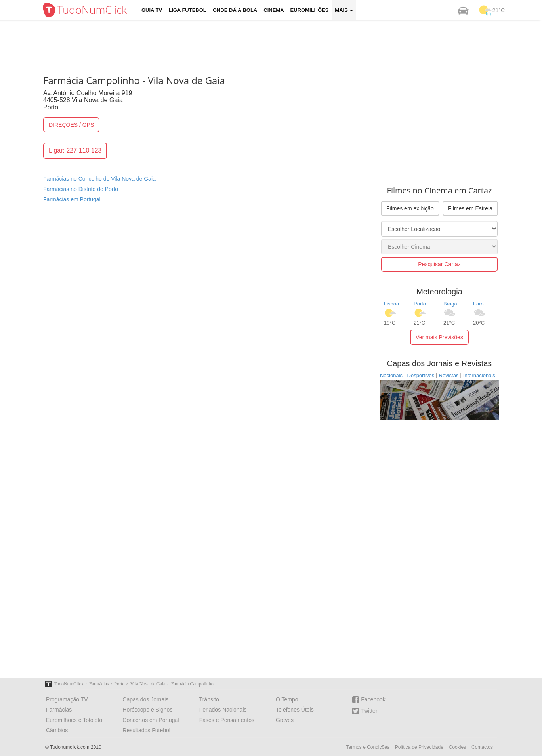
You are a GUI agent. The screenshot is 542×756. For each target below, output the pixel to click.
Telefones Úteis (295, 710)
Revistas (449, 375)
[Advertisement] (277, 46)
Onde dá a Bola (235, 10)
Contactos (482, 747)
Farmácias (59, 710)
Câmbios (57, 730)
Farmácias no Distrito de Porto (81, 189)
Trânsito (209, 699)
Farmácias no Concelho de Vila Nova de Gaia (99, 179)
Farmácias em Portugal (72, 199)
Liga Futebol (187, 10)
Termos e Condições (367, 747)
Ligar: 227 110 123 (75, 150)
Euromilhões (310, 10)
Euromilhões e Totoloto (74, 720)
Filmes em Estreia (470, 208)
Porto (420, 304)
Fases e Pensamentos (227, 720)
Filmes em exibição (410, 208)
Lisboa (391, 304)
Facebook (369, 700)
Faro (478, 304)
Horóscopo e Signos (147, 710)
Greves (285, 720)
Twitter (365, 711)
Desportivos (421, 375)
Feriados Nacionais (223, 710)
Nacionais (391, 375)
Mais (344, 10)
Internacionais (479, 375)
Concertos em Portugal (151, 720)
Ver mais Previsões (439, 337)
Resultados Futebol (146, 730)
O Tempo (287, 699)
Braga (450, 304)
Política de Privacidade (419, 747)
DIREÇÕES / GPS (71, 125)
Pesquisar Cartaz (439, 264)
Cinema (274, 10)
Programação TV (67, 699)
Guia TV (152, 10)
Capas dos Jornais (145, 699)
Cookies (457, 747)
